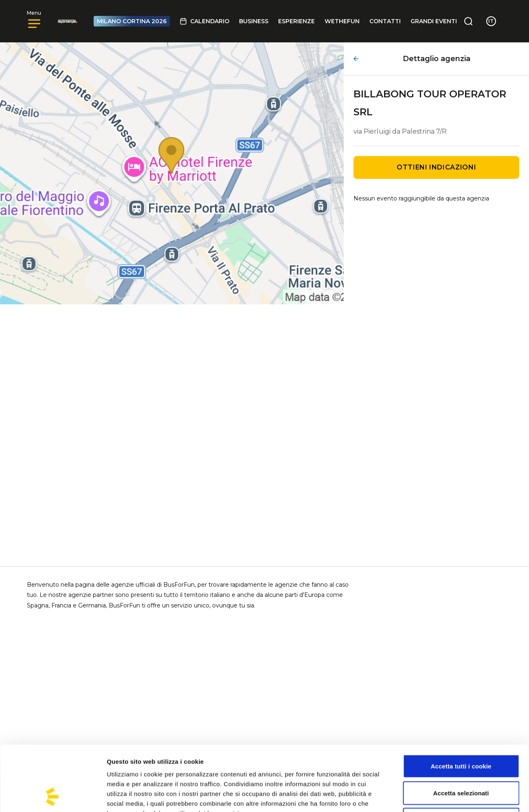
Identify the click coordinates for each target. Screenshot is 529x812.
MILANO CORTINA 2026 (132, 21)
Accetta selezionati (461, 732)
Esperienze (296, 21)
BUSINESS (254, 21)
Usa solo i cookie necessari (461, 758)
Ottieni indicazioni (436, 167)
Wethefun (342, 21)
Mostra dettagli (428, 796)
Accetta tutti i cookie (461, 705)
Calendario (204, 21)
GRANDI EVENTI (434, 21)
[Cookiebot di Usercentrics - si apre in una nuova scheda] (53, 796)
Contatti (385, 21)
